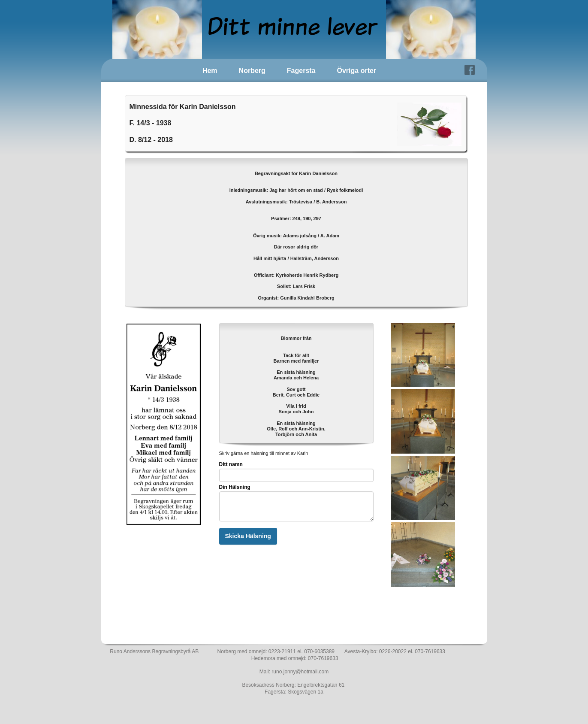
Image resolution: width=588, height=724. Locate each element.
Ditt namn (231, 464)
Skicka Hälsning (248, 536)
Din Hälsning (235, 487)
